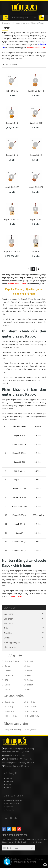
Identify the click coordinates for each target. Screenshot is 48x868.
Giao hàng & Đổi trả (13, 804)
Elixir (27, 690)
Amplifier (8, 633)
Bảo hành (10, 807)
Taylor (28, 671)
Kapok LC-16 (12, 155)
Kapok (6, 690)
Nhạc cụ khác (10, 647)
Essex (6, 685)
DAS (5, 680)
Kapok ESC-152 (36, 187)
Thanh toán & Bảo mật (14, 801)
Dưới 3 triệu (8, 702)
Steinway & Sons (10, 661)
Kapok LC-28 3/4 (36, 91)
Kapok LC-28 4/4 (12, 252)
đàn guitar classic (30, 319)
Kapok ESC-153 (12, 187)
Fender (6, 671)
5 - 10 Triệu (8, 707)
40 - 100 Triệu (31, 711)
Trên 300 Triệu (31, 716)
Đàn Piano (9, 614)
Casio (28, 666)
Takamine (7, 675)
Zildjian (28, 685)
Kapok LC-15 (36, 155)
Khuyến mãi (30, 730)
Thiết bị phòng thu (12, 642)
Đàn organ (8, 619)
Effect (7, 638)
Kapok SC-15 (12, 91)
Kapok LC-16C (36, 123)
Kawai (6, 666)
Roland (28, 661)
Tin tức (9, 784)
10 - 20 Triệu (31, 707)
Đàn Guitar (9, 624)
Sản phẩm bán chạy (12, 730)
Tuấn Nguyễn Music (19, 571)
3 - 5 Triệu (30, 702)
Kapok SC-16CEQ (12, 219)
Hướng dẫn (10, 810)
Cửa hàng (10, 781)
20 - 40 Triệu (9, 711)
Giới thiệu (10, 778)
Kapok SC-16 (36, 219)
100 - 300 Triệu (10, 716)
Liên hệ (9, 787)
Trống (6, 628)
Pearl (28, 675)
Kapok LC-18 (12, 123)
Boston (28, 680)
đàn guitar (14, 417)
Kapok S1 (36, 252)
